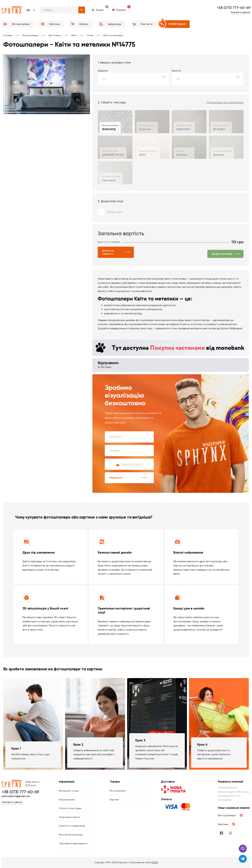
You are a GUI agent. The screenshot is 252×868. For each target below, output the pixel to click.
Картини (114, 800)
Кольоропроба (67, 800)
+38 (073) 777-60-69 (234, 8)
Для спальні (55, 35)
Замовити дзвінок (241, 12)
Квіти (74, 35)
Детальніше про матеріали (225, 102)
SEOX (155, 862)
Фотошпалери (30, 35)
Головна (8, 35)
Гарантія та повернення (72, 826)
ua (28, 10)
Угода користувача (69, 817)
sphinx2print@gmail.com (16, 796)
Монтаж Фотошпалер (71, 835)
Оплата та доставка (70, 808)
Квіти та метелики (113, 35)
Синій (90, 35)
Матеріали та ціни (69, 791)
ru (34, 10)
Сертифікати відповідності (73, 843)
